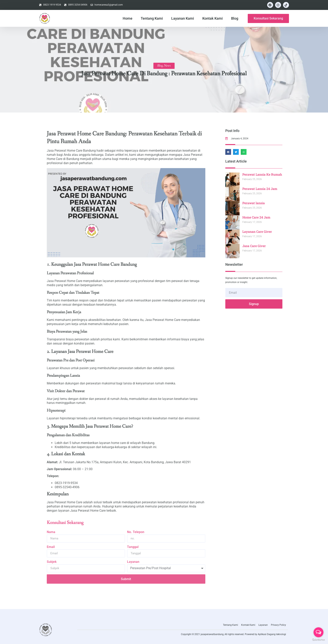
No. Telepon (136, 532)
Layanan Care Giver (271, 232)
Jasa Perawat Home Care (65, 502)
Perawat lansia (267, 203)
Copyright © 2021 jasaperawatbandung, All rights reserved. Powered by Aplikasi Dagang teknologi (233, 634)
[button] (242, 152)
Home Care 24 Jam (270, 217)
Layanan (133, 562)
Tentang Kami (152, 18)
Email (51, 547)
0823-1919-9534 (66, 483)
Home (128, 18)
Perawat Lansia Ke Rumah (276, 174)
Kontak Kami (213, 18)
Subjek (52, 562)
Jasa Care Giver (268, 246)
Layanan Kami (183, 18)
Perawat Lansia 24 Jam (273, 189)
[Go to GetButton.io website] (318, 640)
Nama (51, 532)
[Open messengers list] (318, 632)
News (167, 66)
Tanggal (133, 547)
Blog (235, 18)
